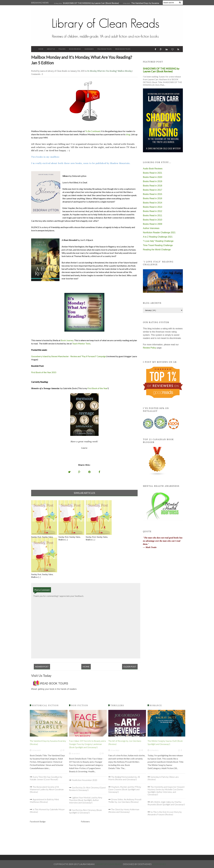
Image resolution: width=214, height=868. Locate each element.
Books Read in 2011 (153, 215)
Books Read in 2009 (153, 224)
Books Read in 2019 (153, 181)
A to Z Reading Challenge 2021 (158, 237)
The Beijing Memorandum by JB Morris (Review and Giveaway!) (124, 778)
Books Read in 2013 (153, 207)
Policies (62, 49)
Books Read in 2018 (153, 186)
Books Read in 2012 (153, 211)
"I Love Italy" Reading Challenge (158, 241)
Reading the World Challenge (157, 250)
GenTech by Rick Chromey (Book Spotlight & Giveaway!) (85, 811)
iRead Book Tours (123, 49)
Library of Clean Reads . (109, 864)
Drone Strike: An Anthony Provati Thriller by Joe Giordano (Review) (125, 801)
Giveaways (89, 49)
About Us (51, 49)
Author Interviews (151, 228)
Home (41, 49)
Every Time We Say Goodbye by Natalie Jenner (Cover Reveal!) (46, 778)
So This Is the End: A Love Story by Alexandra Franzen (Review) (165, 813)
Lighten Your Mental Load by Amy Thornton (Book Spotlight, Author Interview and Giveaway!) (86, 800)
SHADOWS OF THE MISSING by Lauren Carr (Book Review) (91, 3)
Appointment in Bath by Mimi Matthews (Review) (44, 801)
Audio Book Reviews (153, 169)
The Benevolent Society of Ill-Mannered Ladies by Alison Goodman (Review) (47, 789)
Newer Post (42, 667)
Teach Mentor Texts (81, 343)
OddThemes (159, 864)
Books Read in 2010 (153, 220)
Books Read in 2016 (153, 198)
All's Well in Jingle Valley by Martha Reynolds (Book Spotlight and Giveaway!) (166, 803)
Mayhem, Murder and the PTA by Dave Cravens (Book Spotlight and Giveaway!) (125, 789)
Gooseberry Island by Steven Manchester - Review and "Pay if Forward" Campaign (69, 356)
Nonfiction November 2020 (85, 780)
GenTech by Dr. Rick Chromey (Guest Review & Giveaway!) (87, 789)
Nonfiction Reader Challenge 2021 (159, 233)
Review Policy (150, 348)
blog (128, 134)
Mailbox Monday (125, 71)
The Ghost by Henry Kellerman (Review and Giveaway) (124, 811)
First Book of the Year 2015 (44, 372)
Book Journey (67, 340)
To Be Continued (93, 131)
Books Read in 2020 (153, 177)
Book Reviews (75, 49)
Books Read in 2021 (153, 173)
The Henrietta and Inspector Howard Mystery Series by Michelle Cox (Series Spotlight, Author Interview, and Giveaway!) (166, 791)
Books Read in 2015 (153, 194)
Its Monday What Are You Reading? (102, 71)
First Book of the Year (97, 388)
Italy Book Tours (104, 49)
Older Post (130, 667)
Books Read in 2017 (153, 190)
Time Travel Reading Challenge (158, 245)
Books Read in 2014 (153, 203)
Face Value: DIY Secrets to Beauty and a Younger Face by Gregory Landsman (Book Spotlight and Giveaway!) (87, 744)
